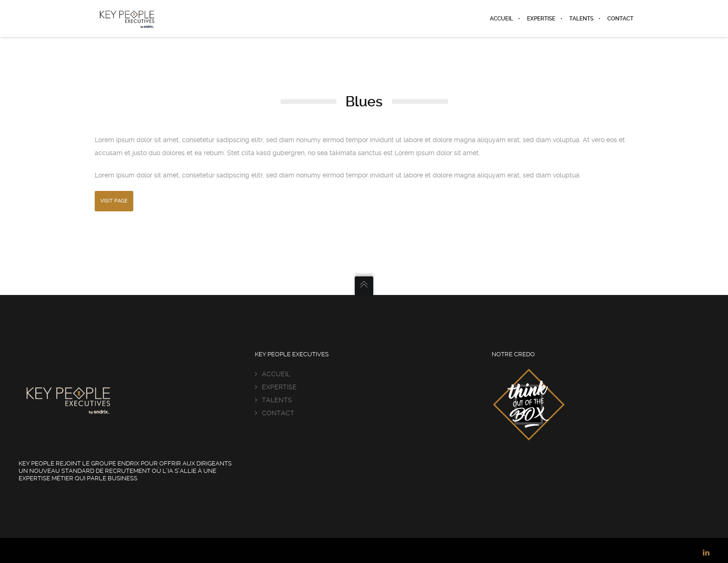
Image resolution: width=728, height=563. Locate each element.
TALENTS (277, 400)
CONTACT (278, 413)
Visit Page (114, 201)
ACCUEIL (276, 374)
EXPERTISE (279, 387)
